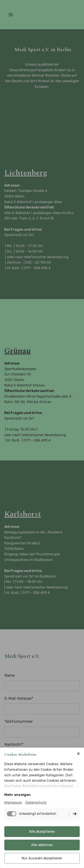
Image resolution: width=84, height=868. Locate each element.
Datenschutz (36, 802)
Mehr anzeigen (18, 795)
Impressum (13, 802)
